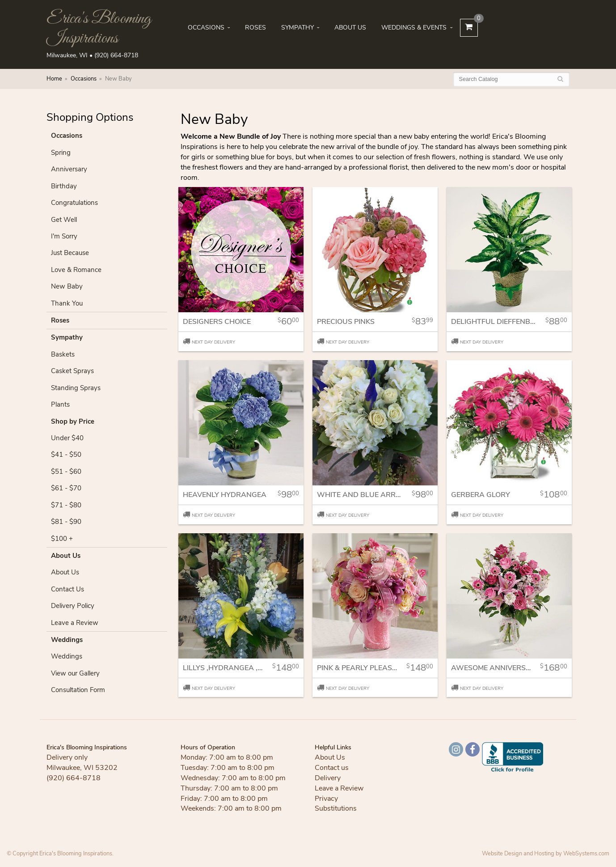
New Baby (67, 286)
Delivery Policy (73, 606)
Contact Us (68, 589)
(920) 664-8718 (116, 55)
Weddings (67, 640)
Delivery (328, 778)
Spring (61, 153)
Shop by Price (73, 421)
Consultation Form (78, 690)
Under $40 (67, 438)
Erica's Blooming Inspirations (99, 29)
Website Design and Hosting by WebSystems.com (546, 854)
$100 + (62, 539)
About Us (350, 28)
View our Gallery (75, 673)
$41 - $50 (66, 455)
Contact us (332, 768)
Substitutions (336, 808)
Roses (255, 28)
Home (54, 79)
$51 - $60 (66, 472)
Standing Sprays (76, 388)
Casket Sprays (72, 371)
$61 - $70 (66, 488)
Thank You (67, 303)
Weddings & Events (414, 28)
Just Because (70, 253)
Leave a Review (75, 623)
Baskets (63, 354)
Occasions (206, 28)
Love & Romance (76, 270)
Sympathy (297, 28)
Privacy (326, 799)
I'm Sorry (64, 236)
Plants (60, 404)
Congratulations (74, 203)
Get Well (64, 220)
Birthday (64, 186)
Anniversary (69, 169)
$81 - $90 (66, 522)
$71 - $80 (66, 505)
